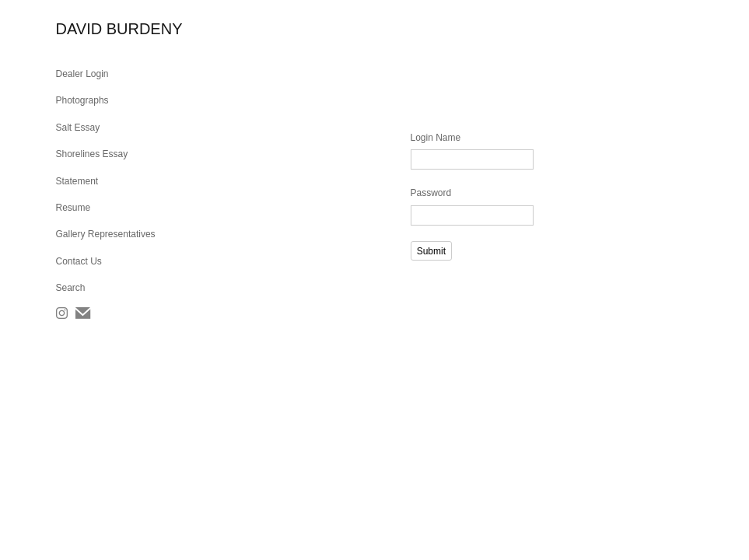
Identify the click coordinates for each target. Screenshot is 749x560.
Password (431, 193)
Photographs (82, 100)
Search (71, 288)
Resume (73, 208)
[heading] (95, 29)
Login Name (436, 138)
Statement (77, 181)
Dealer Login (82, 74)
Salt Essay (78, 128)
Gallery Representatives (106, 234)
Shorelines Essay (92, 154)
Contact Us (79, 261)
